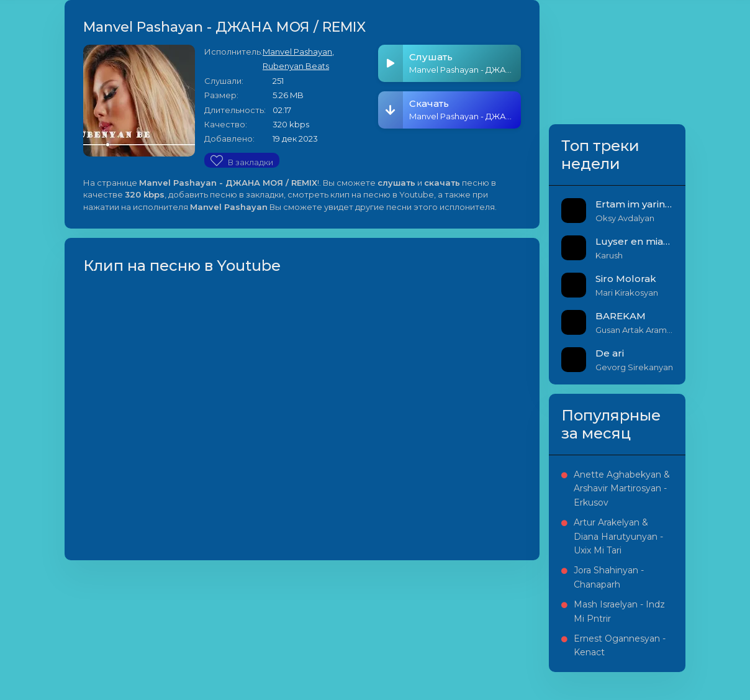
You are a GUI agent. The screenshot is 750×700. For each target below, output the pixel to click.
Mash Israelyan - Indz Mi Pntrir (619, 611)
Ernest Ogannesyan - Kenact (620, 645)
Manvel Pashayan (297, 52)
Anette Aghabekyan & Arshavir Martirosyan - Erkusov (622, 489)
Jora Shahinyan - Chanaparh (609, 577)
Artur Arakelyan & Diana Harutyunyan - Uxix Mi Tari (618, 536)
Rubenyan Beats (296, 66)
